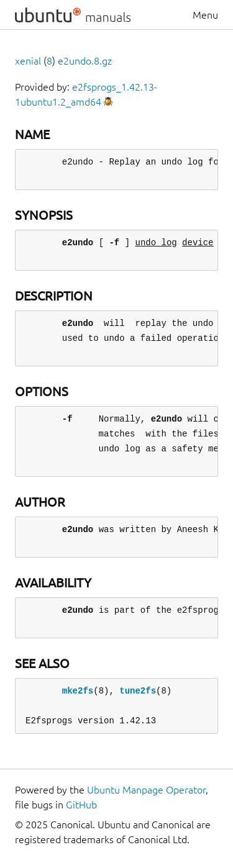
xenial (28, 61)
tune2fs (138, 691)
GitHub (81, 805)
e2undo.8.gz (85, 61)
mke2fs (78, 691)
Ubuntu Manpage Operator (146, 790)
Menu (205, 15)
